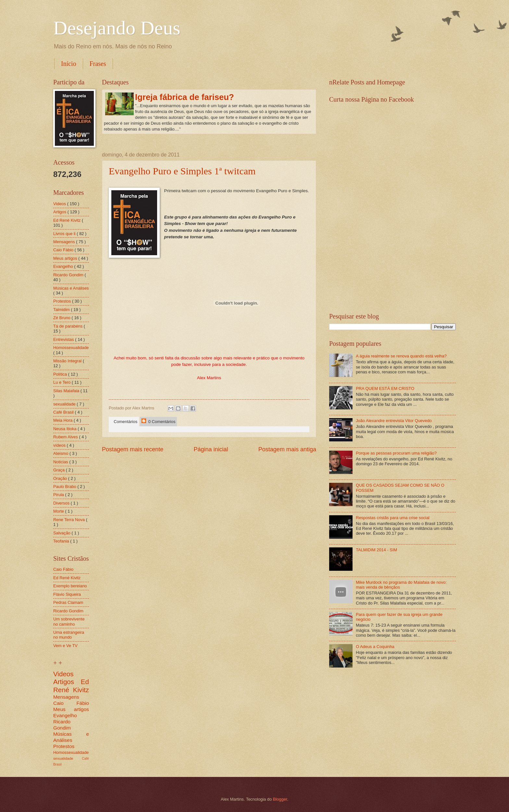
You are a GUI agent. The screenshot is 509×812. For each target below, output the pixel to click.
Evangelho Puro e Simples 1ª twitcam (182, 171)
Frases (98, 64)
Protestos (63, 301)
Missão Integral (68, 361)
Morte (59, 511)
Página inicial (211, 449)
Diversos (62, 503)
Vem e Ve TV (65, 646)
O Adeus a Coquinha (375, 647)
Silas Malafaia (67, 391)
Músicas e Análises (71, 288)
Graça (60, 470)
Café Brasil (64, 412)
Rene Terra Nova (70, 520)
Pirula (59, 495)
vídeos (60, 445)
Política (61, 374)
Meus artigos (66, 258)
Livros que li (65, 234)
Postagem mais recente (133, 449)
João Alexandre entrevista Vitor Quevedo (394, 421)
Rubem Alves (66, 437)
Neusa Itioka (65, 429)
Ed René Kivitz (68, 220)
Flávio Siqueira (67, 594)
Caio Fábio (64, 250)
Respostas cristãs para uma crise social (393, 518)
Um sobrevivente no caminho (69, 621)
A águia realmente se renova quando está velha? (401, 356)
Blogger (280, 799)
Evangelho (64, 266)
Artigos (60, 212)
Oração (61, 478)
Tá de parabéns (68, 326)
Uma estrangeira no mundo (69, 635)
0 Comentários (158, 421)
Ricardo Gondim (69, 275)
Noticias (61, 462)
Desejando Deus (117, 28)
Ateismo (61, 453)
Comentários (124, 422)
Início (69, 64)
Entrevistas (64, 339)
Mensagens (65, 242)
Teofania (62, 541)
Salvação (62, 533)
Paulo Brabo (65, 487)
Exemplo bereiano (70, 586)
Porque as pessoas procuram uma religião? (396, 453)
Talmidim (62, 310)
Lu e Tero (62, 382)
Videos (60, 204)
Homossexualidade (71, 348)
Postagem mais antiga (287, 449)
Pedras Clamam (68, 602)
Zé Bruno (62, 318)
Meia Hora (63, 420)
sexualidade (65, 404)
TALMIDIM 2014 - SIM (376, 550)
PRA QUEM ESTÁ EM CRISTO (385, 388)
